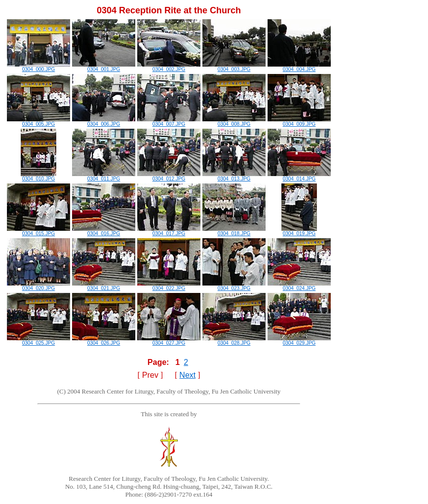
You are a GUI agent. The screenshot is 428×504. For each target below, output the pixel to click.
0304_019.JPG (299, 231)
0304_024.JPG (299, 286)
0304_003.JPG (234, 67)
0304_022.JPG (169, 286)
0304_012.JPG (169, 177)
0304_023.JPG (234, 286)
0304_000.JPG (39, 67)
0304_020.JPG (39, 286)
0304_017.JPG (169, 231)
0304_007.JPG (169, 122)
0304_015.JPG (39, 231)
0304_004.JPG (299, 67)
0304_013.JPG (234, 177)
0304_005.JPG (39, 122)
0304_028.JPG (234, 341)
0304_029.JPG (299, 341)
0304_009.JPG (299, 122)
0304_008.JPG (234, 122)
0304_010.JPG (39, 177)
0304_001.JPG (104, 67)
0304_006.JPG (104, 122)
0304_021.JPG (104, 286)
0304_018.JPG (234, 231)
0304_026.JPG (104, 341)
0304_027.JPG (169, 341)
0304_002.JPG (169, 67)
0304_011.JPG (104, 177)
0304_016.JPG (104, 231)
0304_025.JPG (39, 341)
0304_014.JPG (299, 177)
